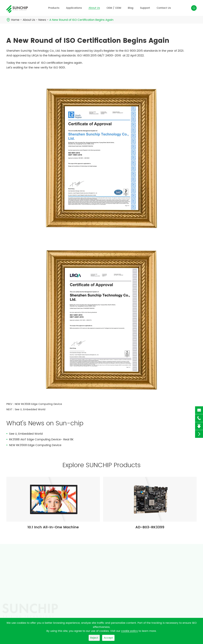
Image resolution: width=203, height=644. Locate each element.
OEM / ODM (114, 8)
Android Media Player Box (22, 583)
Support (145, 8)
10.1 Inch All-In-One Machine (53, 527)
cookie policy (129, 631)
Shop (63, 589)
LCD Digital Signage (19, 589)
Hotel (63, 606)
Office (64, 583)
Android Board (16, 577)
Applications (74, 8)
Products (54, 8)
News (42, 20)
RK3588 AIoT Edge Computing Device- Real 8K (41, 440)
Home (15, 20)
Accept (108, 638)
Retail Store (67, 600)
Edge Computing (71, 572)
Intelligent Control (71, 578)
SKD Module (14, 571)
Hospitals (66, 595)
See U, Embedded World (30, 409)
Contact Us (164, 8)
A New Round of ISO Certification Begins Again (81, 20)
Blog (131, 8)
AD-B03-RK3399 (150, 527)
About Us (94, 8)
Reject (94, 638)
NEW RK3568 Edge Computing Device (38, 404)
